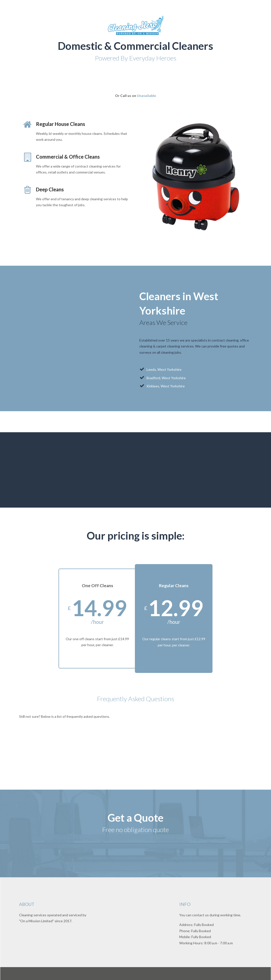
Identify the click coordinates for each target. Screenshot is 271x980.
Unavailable (146, 96)
